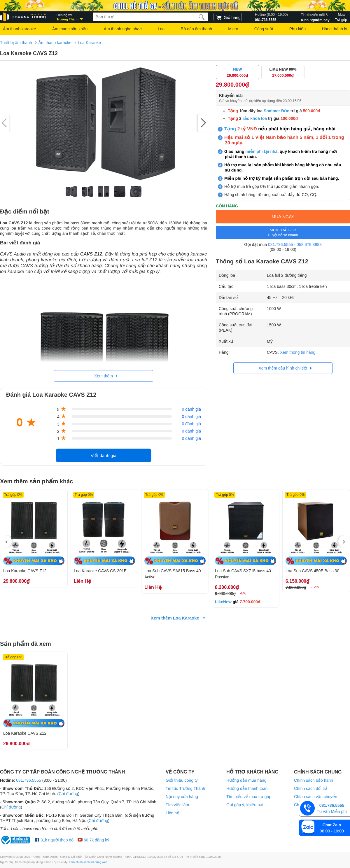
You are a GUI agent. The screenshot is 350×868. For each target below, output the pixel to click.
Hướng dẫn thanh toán (247, 788)
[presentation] (6, 541)
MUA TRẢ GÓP (283, 232)
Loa (161, 29)
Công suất (264, 29)
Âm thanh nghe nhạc (123, 29)
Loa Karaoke (89, 43)
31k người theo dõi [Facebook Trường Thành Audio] (55, 840)
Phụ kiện (297, 29)
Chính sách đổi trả (311, 788)
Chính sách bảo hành (314, 780)
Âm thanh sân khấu (70, 29)
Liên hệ (173, 813)
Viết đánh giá (104, 455)
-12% (315, 587)
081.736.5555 (271, 17)
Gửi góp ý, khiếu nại (245, 805)
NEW (238, 72)
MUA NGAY (283, 217)
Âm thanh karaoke (20, 29)
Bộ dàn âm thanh (196, 29)
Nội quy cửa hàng (182, 797)
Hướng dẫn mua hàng (246, 780)
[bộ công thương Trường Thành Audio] (16, 840)
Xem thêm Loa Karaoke (175, 618)
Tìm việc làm (177, 805)
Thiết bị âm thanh (16, 43)
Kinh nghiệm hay (315, 17)
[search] (202, 17)
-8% (243, 593)
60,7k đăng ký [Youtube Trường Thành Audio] (93, 840)
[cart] (228, 17)
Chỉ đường (68, 794)
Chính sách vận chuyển (316, 797)
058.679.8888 (309, 244)
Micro (233, 29)
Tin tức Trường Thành (185, 788)
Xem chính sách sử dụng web (88, 862)
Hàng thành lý (334, 29)
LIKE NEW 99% (283, 72)
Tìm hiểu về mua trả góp (249, 797)
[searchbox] (150, 17)
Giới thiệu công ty (182, 780)
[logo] (23, 17)
